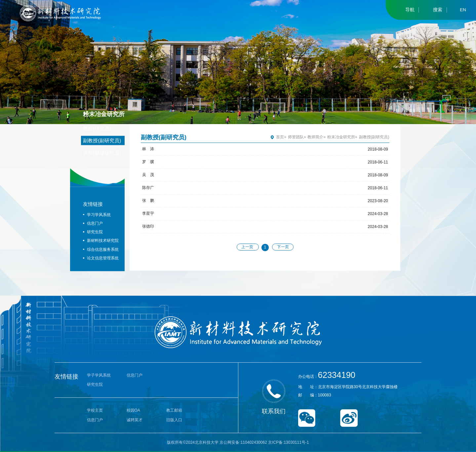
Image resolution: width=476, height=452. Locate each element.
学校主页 (95, 410)
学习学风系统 (99, 214)
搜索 (438, 10)
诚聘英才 (135, 420)
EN (463, 10)
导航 (410, 10)
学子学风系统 (99, 375)
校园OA (133, 410)
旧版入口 (174, 420)
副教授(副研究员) (102, 140)
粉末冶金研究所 (341, 137)
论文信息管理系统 (103, 258)
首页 (280, 137)
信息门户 (95, 223)
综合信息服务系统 (103, 249)
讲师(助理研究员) (102, 152)
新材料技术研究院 (103, 241)
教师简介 (315, 137)
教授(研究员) (97, 128)
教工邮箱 (174, 410)
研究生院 (95, 232)
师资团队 (296, 137)
